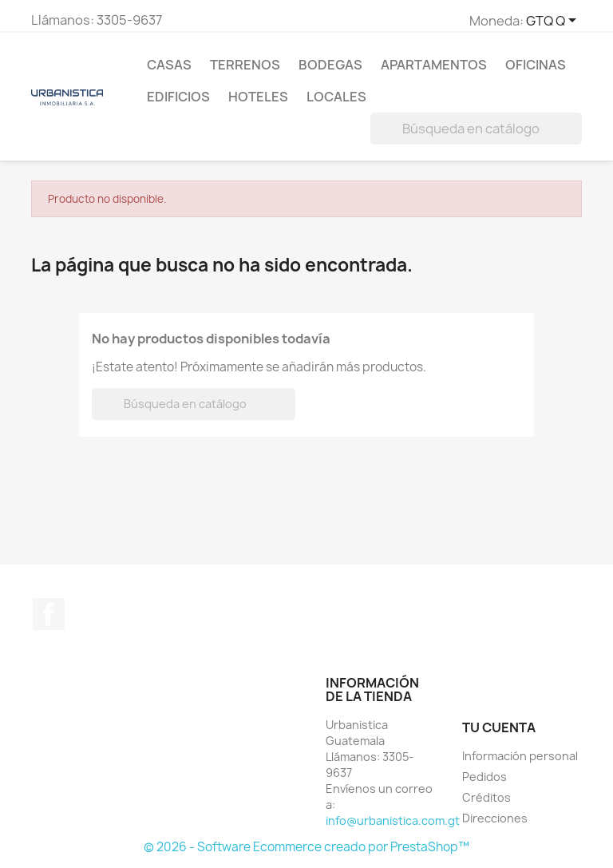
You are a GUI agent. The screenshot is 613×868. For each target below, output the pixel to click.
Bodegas (330, 65)
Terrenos (245, 65)
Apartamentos (434, 65)
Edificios (178, 97)
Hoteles (258, 97)
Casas (169, 65)
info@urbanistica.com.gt (393, 820)
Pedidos (484, 777)
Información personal (520, 756)
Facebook (49, 614)
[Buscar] (476, 129)
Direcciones (495, 818)
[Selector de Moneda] (554, 22)
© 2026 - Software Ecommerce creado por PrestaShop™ (306, 847)
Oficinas (536, 65)
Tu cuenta (499, 727)
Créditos (486, 797)
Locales (336, 97)
